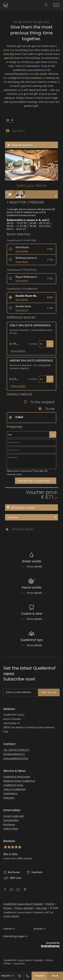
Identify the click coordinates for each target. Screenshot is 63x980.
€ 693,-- (51, 249)
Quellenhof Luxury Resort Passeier (23, 904)
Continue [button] (13, 517)
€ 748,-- (51, 308)
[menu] (10, 120)
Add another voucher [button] (23, 508)
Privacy (8, 908)
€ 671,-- (51, 297)
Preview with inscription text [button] (34, 481)
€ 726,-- (51, 259)
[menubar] (32, 119)
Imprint (50, 904)
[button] (51, 165)
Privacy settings (24, 908)
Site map (42, 908)
